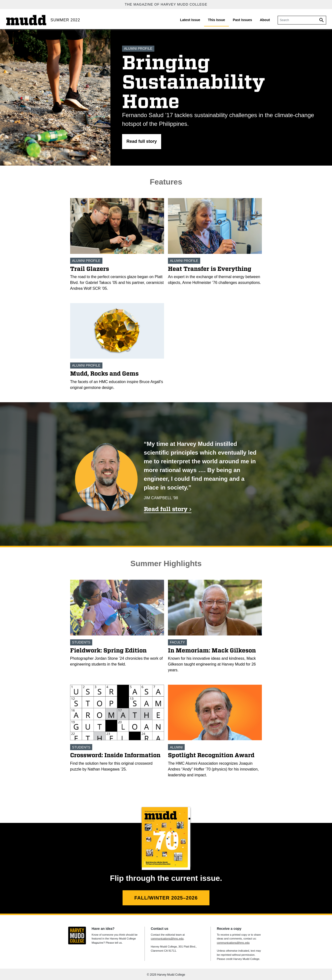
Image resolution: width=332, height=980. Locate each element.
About (265, 20)
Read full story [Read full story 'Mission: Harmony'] (166, 509)
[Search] (297, 20)
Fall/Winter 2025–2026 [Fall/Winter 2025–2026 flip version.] (166, 898)
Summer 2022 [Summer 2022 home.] (65, 20)
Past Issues (242, 20)
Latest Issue (190, 20)
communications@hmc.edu (167, 939)
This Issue (216, 20)
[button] (142, 142)
